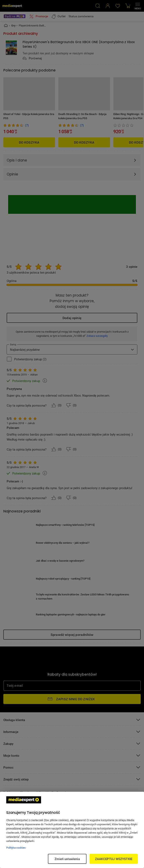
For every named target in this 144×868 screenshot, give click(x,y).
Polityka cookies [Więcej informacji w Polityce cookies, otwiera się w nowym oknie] (16, 848)
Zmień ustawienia (67, 859)
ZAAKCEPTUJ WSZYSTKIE (114, 859)
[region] (72, 830)
